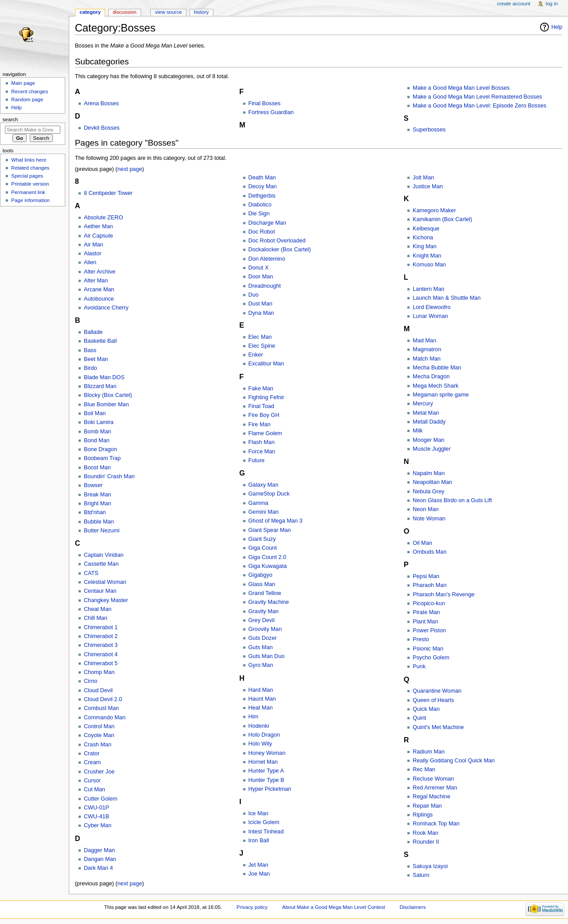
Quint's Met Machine (438, 727)
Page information (30, 200)
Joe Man (259, 874)
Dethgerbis (262, 196)
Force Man (262, 452)
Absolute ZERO (103, 218)
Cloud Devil (98, 690)
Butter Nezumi (102, 531)
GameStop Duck (269, 494)
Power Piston (429, 631)
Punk (419, 666)
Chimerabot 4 (101, 654)
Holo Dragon (264, 735)
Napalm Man (429, 473)
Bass (90, 350)
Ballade (93, 332)
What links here (29, 160)
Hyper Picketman (270, 789)
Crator (92, 753)
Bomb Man (97, 432)
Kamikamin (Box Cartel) (442, 219)
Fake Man (261, 389)
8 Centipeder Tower (108, 193)
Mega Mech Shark (436, 386)
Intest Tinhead (266, 832)
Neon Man (426, 509)
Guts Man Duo (267, 656)
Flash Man (262, 442)
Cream (92, 762)
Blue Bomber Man (106, 404)
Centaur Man (100, 591)
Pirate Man (426, 612)
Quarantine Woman (437, 691)
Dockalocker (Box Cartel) (280, 250)
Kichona (423, 238)
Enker (256, 355)
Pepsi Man (426, 576)
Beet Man (96, 359)
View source (168, 12)
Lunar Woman (430, 316)
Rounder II (426, 842)
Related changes (30, 168)
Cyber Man (98, 825)
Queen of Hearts (433, 700)
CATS (91, 573)
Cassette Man (101, 564)
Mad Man (424, 341)
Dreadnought (265, 286)
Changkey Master (106, 600)
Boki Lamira (99, 422)
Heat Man (261, 708)
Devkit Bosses (102, 128)
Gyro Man (261, 665)
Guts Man (261, 647)
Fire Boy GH (264, 415)
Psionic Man (428, 649)
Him (254, 717)
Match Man (427, 359)
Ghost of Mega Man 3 (276, 521)
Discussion (124, 12)
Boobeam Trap (102, 458)
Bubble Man (99, 522)
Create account (514, 4)
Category (90, 12)
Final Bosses (265, 103)
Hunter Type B (266, 780)
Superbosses (429, 130)
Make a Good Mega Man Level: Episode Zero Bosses (479, 106)
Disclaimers (412, 907)
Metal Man (426, 413)
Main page (23, 83)
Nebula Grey (428, 492)
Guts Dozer (263, 638)
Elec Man (260, 337)
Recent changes (30, 91)
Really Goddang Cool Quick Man (454, 761)
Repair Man (427, 806)
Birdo (91, 368)
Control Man (99, 726)
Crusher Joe (99, 772)
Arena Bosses (101, 103)
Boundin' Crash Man (109, 476)
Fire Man (260, 424)
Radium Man (429, 752)
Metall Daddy (429, 422)
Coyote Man (99, 735)
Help (557, 27)
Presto (421, 639)
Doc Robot (262, 232)
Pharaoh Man (430, 585)
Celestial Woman (105, 582)
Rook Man (426, 833)
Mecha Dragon (431, 377)
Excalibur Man (266, 364)
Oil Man (422, 543)
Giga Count (263, 548)
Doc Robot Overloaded (277, 241)
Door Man (261, 277)
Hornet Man (263, 762)
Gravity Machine (269, 602)
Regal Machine (432, 797)
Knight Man (427, 256)
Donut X (259, 268)
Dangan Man (100, 859)
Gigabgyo (260, 575)
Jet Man (258, 865)
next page (130, 169)
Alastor (93, 254)
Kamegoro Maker (434, 210)
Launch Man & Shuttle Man (447, 298)
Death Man (262, 178)
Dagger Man (99, 850)
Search (10, 119)
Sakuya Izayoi (430, 866)
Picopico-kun (429, 603)
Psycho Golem (431, 658)
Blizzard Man (100, 386)
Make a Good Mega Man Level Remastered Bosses (477, 97)
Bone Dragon (101, 449)
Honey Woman (267, 753)
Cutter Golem (101, 799)
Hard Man (261, 690)
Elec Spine (262, 346)
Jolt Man (423, 178)
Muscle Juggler (432, 449)
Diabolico (260, 205)
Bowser (93, 485)
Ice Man (258, 813)
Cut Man (95, 789)
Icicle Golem (264, 822)
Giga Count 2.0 (267, 557)
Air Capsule (99, 236)
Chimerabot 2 (101, 636)
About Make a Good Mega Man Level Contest (334, 907)
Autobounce (99, 299)
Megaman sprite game (441, 395)
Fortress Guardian (271, 112)
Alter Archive (100, 272)
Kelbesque (426, 229)
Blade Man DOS (104, 377)
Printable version (30, 184)
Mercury (423, 404)
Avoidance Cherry (106, 308)
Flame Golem (265, 433)
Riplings (423, 815)
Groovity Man (265, 629)
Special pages (27, 176)
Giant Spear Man (270, 530)
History (201, 12)
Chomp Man (99, 672)
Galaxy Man (264, 485)
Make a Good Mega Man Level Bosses (461, 88)
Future (257, 460)
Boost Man (97, 468)
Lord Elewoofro (432, 307)
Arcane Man (99, 289)
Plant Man (425, 622)
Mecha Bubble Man (437, 368)
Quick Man (426, 709)
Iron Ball (259, 841)
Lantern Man (428, 289)
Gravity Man (264, 611)
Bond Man (97, 440)
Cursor (92, 781)
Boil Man (95, 413)
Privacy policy (252, 907)
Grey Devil (262, 620)
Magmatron (427, 349)
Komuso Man (429, 265)
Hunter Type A (266, 771)
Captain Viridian (104, 555)
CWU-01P (97, 808)
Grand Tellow (265, 593)
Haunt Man (262, 699)
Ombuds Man (430, 552)
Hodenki (259, 726)
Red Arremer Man (435, 788)
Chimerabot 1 (101, 627)
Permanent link (28, 192)
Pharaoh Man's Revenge (444, 595)
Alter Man (96, 281)
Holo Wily (260, 744)
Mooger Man (428, 440)
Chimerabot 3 (101, 645)
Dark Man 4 (99, 868)
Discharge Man (267, 223)
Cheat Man (98, 609)
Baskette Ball (100, 341)
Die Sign (259, 214)
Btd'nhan (95, 512)
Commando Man (105, 718)
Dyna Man (261, 313)
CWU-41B (97, 817)
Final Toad (261, 406)
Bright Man (97, 504)
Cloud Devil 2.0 (103, 699)
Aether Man (99, 226)
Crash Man (98, 745)
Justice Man (428, 186)
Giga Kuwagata (268, 566)
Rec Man (424, 769)
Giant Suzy (262, 539)
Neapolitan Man (432, 482)
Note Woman (429, 519)
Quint (419, 718)
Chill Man (96, 618)
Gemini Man (264, 512)
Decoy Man (263, 186)
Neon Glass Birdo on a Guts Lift (452, 500)
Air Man (94, 245)
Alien (90, 262)
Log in (552, 4)
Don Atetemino (267, 259)
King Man (425, 246)
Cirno (91, 681)
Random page (27, 99)
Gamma (258, 503)
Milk (418, 431)
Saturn (421, 875)
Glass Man (262, 584)
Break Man (97, 495)
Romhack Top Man (436, 824)
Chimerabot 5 (101, 663)
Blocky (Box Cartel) (108, 395)
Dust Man (260, 304)
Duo (254, 295)
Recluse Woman (433, 779)
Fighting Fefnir (266, 397)
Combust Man (101, 708)
